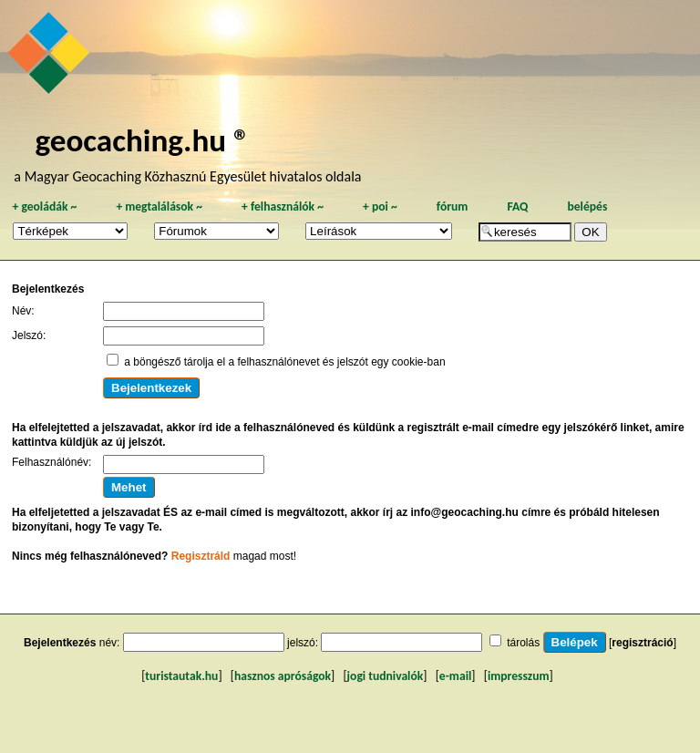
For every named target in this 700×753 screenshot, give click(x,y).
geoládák (44, 206)
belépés (587, 206)
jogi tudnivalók (386, 676)
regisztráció (642, 643)
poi (380, 206)
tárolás (523, 643)
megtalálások (159, 206)
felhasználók (283, 206)
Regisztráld (201, 556)
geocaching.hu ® (142, 140)
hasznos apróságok (283, 676)
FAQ (517, 206)
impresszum (519, 676)
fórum (453, 206)
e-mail (455, 676)
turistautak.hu (181, 676)
